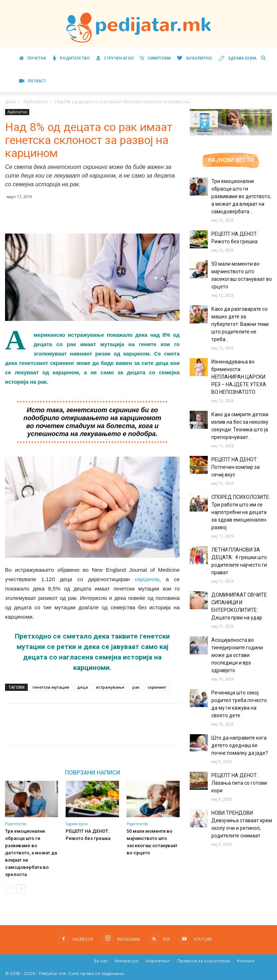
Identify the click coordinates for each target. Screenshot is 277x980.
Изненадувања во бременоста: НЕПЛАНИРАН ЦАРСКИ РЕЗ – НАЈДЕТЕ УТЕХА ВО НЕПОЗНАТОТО (239, 377)
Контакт (246, 961)
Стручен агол (115, 58)
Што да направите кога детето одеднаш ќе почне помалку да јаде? (240, 745)
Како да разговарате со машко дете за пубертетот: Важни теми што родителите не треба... (240, 324)
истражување (110, 687)
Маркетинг (158, 961)
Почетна (33, 58)
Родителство (71, 58)
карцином (147, 579)
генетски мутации (51, 687)
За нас (101, 961)
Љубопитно (195, 58)
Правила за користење (204, 961)
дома (11, 102)
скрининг (157, 687)
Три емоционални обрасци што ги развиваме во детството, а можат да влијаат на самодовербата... (241, 196)
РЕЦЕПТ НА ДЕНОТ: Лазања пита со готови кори (239, 783)
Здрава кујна (238, 59)
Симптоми (155, 58)
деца (83, 687)
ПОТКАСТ (33, 81)
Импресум (127, 961)
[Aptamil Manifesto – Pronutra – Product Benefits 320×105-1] (231, 135)
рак (136, 687)
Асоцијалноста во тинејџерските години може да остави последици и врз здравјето (237, 655)
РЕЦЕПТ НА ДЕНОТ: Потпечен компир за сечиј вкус (236, 467)
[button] (263, 58)
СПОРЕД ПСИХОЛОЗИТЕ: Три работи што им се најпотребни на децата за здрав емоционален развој (241, 512)
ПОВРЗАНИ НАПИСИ (93, 772)
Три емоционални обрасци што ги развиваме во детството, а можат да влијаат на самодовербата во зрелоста (31, 853)
